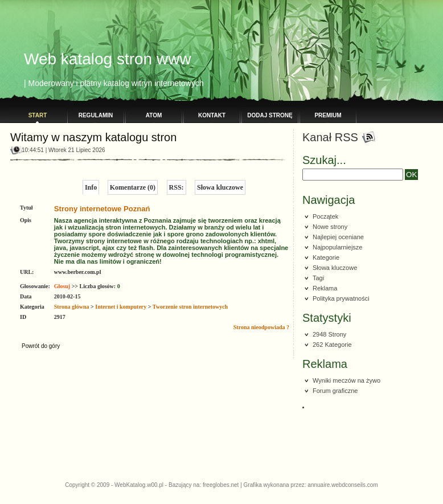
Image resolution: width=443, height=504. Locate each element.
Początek (325, 216)
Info (91, 187)
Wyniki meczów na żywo (346, 380)
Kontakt (212, 115)
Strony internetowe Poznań (102, 209)
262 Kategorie (332, 345)
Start (38, 115)
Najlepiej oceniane (338, 237)
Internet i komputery (121, 307)
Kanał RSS (330, 137)
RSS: (177, 187)
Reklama (325, 288)
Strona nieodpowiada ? (261, 327)
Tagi (318, 278)
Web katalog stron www (108, 59)
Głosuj (62, 286)
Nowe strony (330, 227)
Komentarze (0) (133, 187)
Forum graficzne (335, 391)
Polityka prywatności (341, 298)
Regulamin (96, 115)
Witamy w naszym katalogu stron (93, 137)
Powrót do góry (41, 346)
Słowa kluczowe (220, 187)
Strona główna (72, 307)
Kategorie (326, 257)
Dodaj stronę (270, 115)
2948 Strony (329, 334)
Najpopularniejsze (337, 247)
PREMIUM (328, 115)
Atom (154, 115)
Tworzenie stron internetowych (190, 307)
